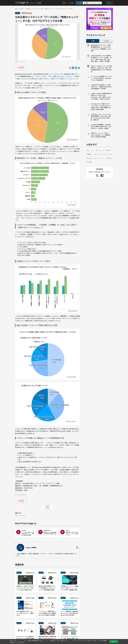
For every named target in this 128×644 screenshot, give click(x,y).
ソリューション (97, 3)
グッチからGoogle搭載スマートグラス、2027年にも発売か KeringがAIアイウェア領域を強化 (101, 78)
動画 (87, 3)
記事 (80, 3)
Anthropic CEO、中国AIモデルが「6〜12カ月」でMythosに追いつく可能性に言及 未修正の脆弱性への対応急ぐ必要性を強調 (101, 107)
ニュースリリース (21, 495)
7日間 (93, 41)
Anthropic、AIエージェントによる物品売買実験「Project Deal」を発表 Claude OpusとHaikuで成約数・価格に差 (101, 117)
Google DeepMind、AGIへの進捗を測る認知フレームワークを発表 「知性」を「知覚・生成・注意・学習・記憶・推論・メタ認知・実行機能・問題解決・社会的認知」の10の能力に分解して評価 (101, 58)
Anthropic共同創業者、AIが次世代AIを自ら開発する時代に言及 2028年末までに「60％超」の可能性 (101, 126)
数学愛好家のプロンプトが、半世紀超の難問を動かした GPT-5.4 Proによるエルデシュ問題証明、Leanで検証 (101, 48)
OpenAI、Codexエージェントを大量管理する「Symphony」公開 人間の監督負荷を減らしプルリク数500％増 (101, 69)
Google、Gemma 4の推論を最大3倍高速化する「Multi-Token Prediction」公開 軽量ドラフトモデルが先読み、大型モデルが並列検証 (101, 96)
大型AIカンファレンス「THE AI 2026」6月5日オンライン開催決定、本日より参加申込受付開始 (101, 135)
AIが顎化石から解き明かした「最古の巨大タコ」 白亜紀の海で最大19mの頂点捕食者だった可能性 (101, 87)
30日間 (106, 41)
